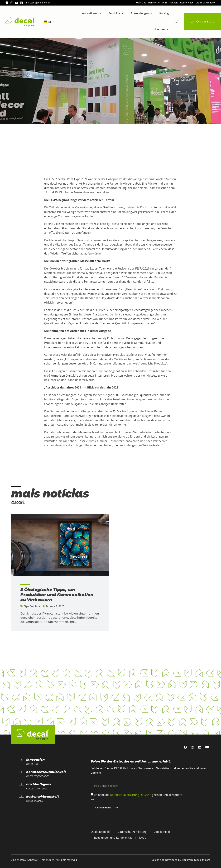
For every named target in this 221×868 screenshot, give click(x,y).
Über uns (141, 3)
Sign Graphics (32, 606)
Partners (174, 3)
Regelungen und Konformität (113, 838)
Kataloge (163, 3)
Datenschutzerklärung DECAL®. (131, 795)
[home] (20, 22)
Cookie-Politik (162, 832)
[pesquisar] (176, 21)
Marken (152, 3)
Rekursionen (187, 3)
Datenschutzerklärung (132, 832)
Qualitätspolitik (100, 832)
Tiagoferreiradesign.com (196, 860)
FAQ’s (143, 838)
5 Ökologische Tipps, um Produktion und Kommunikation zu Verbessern (57, 595)
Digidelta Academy (206, 3)
